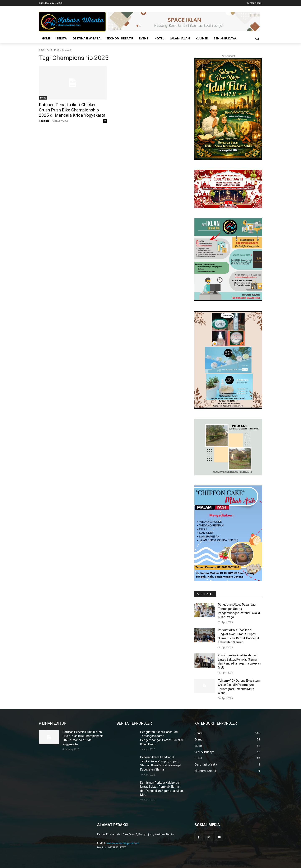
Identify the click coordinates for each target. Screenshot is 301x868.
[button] (257, 38)
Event (43, 98)
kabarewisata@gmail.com (123, 843)
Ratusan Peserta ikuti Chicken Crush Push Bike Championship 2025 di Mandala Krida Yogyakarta (72, 110)
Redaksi (44, 121)
